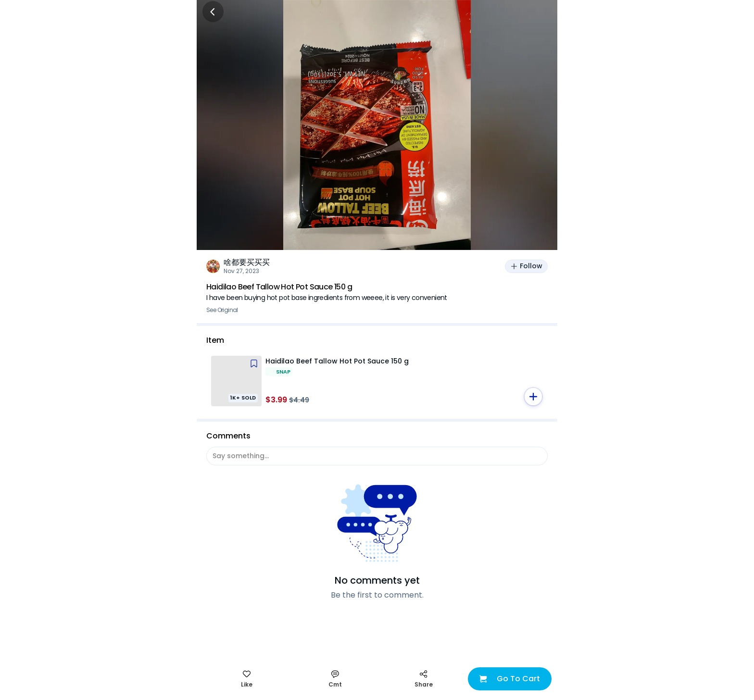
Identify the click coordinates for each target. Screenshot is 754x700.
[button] (533, 397)
